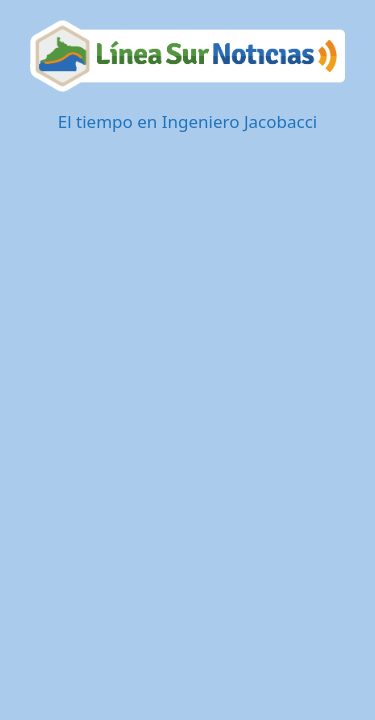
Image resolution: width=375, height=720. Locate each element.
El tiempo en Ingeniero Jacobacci (187, 121)
